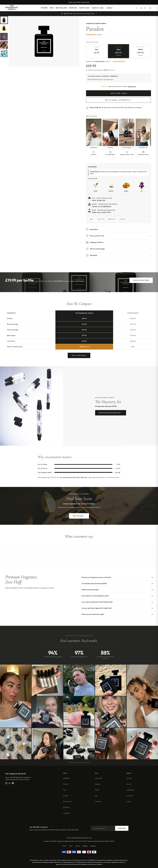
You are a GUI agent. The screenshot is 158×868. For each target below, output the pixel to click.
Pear (104, 200)
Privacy (64, 846)
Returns (97, 790)
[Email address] (103, 828)
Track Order (98, 778)
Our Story (129, 778)
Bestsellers (61, 8)
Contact (129, 801)
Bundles (73, 8)
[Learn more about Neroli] (95, 187)
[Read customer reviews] (118, 87)
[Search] (137, 8)
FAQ (96, 796)
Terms (71, 846)
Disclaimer (93, 846)
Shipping (97, 784)
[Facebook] (13, 783)
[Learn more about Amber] (126, 187)
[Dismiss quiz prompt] (155, 14)
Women (44, 8)
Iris (99, 206)
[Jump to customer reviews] (118, 35)
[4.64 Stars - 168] (94, 35)
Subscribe (122, 828)
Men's (65, 790)
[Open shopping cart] (150, 8)
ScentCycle (130, 796)
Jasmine (95, 206)
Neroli (94, 200)
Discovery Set (67, 801)
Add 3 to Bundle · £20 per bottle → (118, 100)
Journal (129, 784)
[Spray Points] (141, 8)
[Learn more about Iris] (142, 187)
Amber (94, 212)
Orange (99, 200)
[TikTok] (10, 783)
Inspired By (66, 813)
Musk (99, 212)
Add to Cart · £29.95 (119, 93)
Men (52, 8)
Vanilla (103, 212)
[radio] (97, 51)
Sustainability (130, 790)
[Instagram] (6, 783)
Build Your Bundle (79, 355)
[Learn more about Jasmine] (111, 187)
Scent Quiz (84, 8)
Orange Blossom (106, 206)
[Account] (145, 8)
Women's (66, 784)
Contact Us (98, 801)
